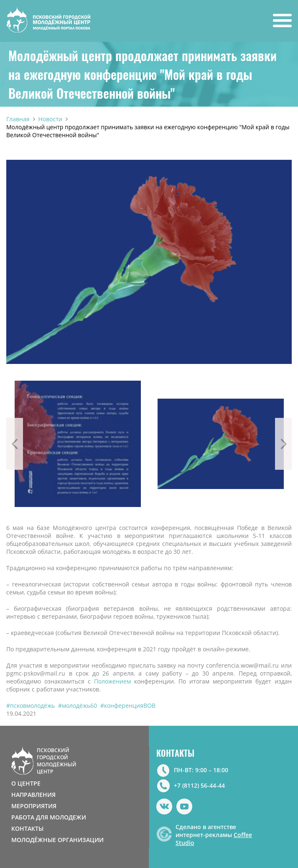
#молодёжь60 (78, 705)
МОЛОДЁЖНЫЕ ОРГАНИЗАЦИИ (57, 840)
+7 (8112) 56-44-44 (199, 785)
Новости (50, 119)
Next (283, 444)
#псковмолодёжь (31, 705)
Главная (18, 119)
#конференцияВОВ (128, 705)
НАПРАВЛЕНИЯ (33, 795)
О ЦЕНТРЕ (26, 783)
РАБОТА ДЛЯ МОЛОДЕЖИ (49, 817)
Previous (15, 444)
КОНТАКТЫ (27, 828)
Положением (112, 681)
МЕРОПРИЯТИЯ (34, 806)
